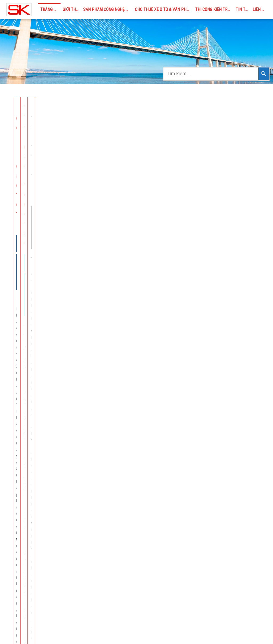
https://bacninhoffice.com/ (29, 620)
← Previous (92, 461)
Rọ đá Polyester (204, 544)
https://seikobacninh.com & (45, 613)
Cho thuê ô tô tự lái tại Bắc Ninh (218, 295)
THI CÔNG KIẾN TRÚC (214, 9)
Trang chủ (50, 9)
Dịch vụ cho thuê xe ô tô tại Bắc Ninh (223, 581)
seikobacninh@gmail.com (41, 628)
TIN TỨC (243, 9)
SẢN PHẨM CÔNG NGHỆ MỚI (108, 9)
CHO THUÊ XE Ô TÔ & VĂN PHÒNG (164, 9)
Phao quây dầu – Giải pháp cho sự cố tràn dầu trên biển (52, 118)
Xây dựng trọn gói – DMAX (45, 295)
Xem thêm (52, 253)
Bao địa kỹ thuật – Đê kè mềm (217, 537)
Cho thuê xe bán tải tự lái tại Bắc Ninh (218, 113)
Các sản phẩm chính (208, 523)
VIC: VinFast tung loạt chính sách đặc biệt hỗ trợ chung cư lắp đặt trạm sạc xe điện (134, 123)
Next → (187, 461)
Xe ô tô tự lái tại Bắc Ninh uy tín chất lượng (133, 295)
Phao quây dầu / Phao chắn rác (218, 530)
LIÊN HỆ (259, 9)
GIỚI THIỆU (72, 9)
